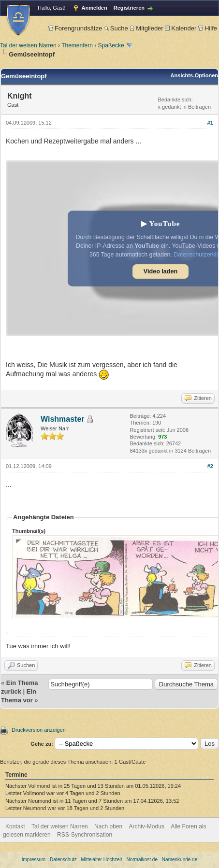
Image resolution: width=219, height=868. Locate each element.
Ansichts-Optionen (194, 75)
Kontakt (15, 826)
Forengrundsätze (75, 28)
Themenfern (77, 45)
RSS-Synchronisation (85, 835)
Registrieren (129, 8)
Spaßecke (111, 45)
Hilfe (208, 28)
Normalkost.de (142, 860)
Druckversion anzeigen (39, 730)
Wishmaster (63, 419)
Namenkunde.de (180, 860)
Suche (116, 28)
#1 (210, 123)
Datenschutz (63, 860)
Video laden (161, 271)
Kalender (181, 28)
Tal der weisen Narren (28, 45)
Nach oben (108, 826)
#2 (210, 466)
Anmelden (95, 8)
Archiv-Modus (147, 826)
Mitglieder (146, 28)
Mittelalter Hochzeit (102, 860)
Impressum (34, 860)
